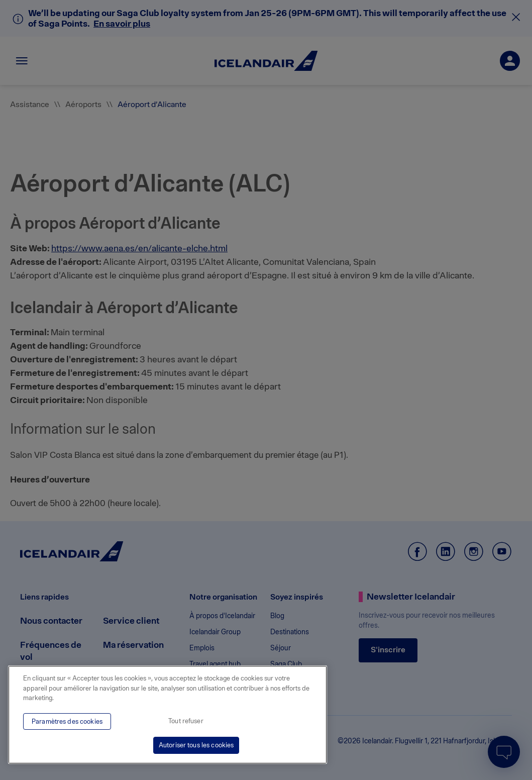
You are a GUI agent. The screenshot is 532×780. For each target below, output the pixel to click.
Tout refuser (186, 721)
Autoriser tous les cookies (196, 745)
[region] (168, 715)
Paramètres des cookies (67, 721)
